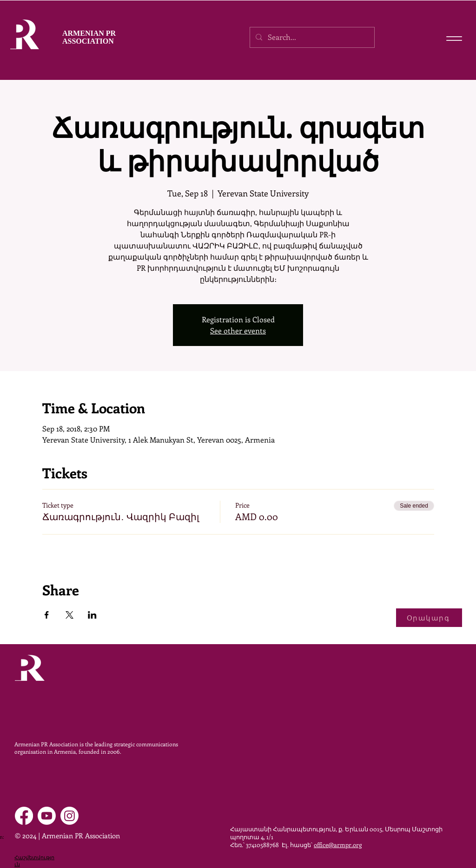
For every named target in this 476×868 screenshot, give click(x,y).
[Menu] (454, 38)
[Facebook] (24, 816)
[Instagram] (69, 816)
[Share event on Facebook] (47, 615)
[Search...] (311, 37)
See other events (238, 330)
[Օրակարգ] (429, 618)
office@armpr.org (338, 845)
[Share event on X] (69, 615)
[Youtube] (47, 816)
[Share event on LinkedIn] (92, 615)
